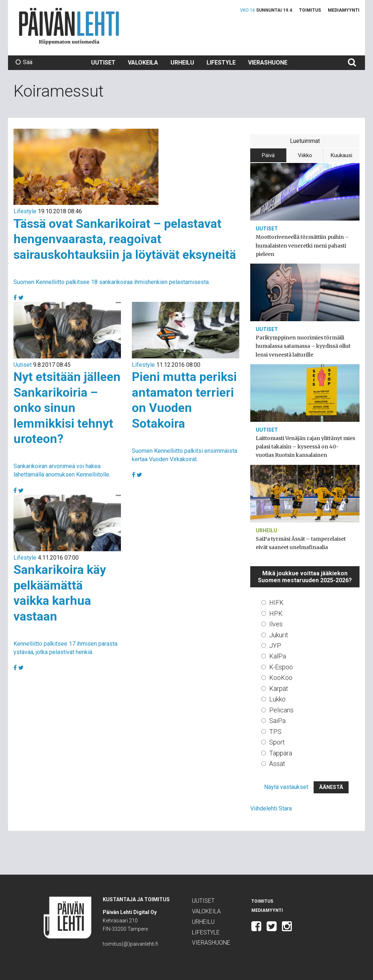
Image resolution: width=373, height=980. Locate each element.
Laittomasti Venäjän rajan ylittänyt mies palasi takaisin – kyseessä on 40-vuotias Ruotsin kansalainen (305, 447)
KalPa (278, 656)
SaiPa (277, 721)
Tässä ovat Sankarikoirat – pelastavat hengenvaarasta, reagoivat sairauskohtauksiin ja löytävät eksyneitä (125, 239)
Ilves (276, 624)
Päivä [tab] (268, 155)
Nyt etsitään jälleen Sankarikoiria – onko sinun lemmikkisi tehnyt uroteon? (67, 408)
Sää (24, 62)
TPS (275, 732)
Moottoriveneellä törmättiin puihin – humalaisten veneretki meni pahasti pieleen (302, 245)
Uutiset (103, 63)
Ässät (277, 764)
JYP (275, 645)
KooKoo (281, 678)
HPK (276, 613)
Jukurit (279, 635)
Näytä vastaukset (286, 787)
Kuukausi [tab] (341, 155)
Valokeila (143, 63)
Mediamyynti (344, 10)
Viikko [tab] (305, 155)
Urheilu (182, 63)
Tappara (281, 753)
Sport (277, 742)
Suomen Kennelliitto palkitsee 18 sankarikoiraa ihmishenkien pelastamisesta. (112, 282)
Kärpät (279, 689)
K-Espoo (281, 667)
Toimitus (310, 10)
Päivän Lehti (69, 26)
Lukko (277, 699)
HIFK (276, 602)
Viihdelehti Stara (271, 808)
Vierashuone (268, 63)
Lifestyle (221, 63)
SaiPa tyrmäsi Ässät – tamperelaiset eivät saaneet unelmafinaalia (301, 543)
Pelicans (281, 710)
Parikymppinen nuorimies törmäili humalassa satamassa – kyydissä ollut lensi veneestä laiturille (303, 346)
